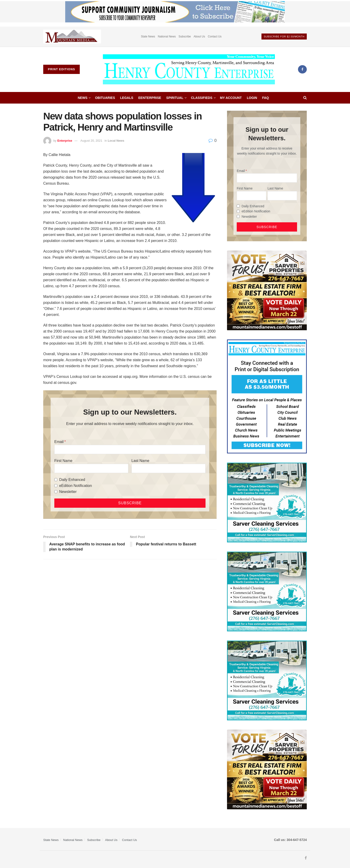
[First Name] (91, 468)
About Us (199, 37)
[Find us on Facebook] (302, 69)
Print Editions (61, 69)
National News (167, 37)
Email (59, 442)
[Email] (130, 449)
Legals (127, 98)
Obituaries (105, 98)
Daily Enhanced (72, 480)
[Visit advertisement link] (72, 37)
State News (148, 37)
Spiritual (175, 98)
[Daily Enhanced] (56, 480)
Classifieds (202, 98)
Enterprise (65, 141)
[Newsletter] (56, 492)
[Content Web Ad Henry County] (267, 396)
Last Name (140, 461)
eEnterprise (150, 98)
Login (252, 98)
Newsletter (68, 492)
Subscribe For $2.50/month (284, 37)
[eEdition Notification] (56, 486)
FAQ (266, 98)
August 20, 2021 (91, 141)
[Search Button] (305, 98)
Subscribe (185, 37)
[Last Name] (169, 468)
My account (231, 98)
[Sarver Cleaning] (267, 502)
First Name (63, 461)
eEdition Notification (75, 486)
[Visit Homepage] (189, 69)
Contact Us (215, 37)
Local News (116, 141)
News (83, 98)
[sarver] (267, 290)
